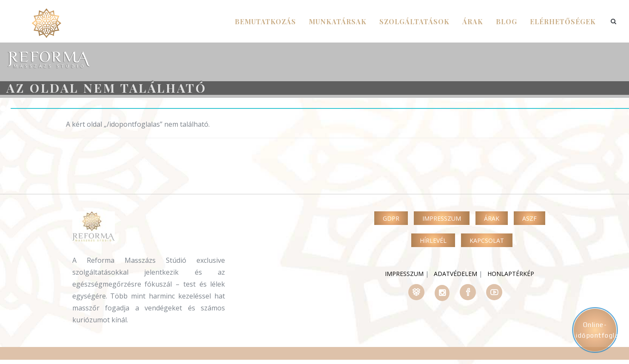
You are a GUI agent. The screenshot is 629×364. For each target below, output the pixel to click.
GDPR (391, 218)
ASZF (529, 218)
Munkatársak (338, 21)
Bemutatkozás (265, 21)
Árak (492, 218)
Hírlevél (433, 240)
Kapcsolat (487, 240)
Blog (507, 21)
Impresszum (442, 218)
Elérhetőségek (563, 21)
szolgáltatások (414, 21)
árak (473, 21)
